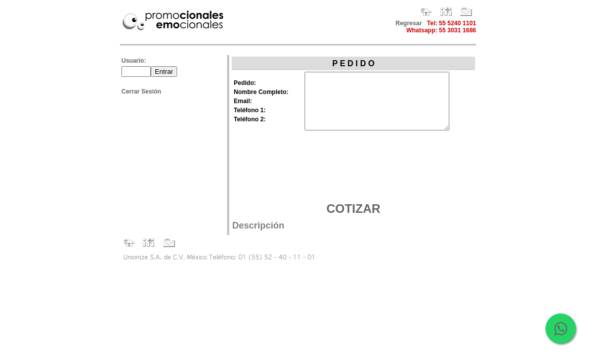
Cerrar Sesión (141, 92)
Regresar (409, 23)
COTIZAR (353, 209)
